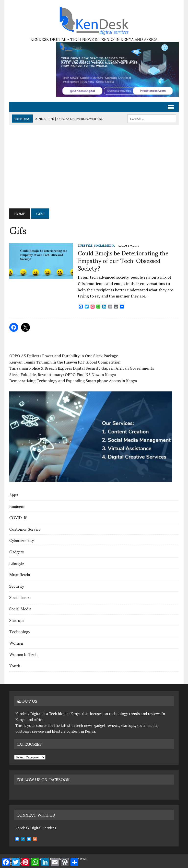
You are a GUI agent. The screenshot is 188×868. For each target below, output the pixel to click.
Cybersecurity (22, 540)
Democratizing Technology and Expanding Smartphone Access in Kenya (73, 381)
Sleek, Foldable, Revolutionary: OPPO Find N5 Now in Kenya (63, 375)
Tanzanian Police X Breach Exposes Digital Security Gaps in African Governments (82, 368)
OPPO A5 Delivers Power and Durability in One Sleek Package (64, 356)
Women (16, 643)
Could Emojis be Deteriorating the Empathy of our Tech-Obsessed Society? (123, 260)
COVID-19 (18, 517)
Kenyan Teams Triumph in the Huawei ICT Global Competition (65, 362)
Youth (15, 666)
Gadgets (17, 552)
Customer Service (25, 529)
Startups (17, 620)
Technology (20, 631)
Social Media (20, 609)
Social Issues (20, 597)
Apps (14, 495)
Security (17, 586)
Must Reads (20, 574)
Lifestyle (17, 563)
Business (17, 506)
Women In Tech (23, 654)
